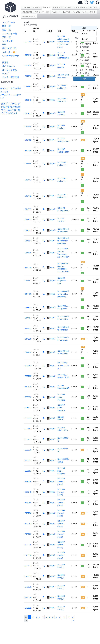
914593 (28, 209)
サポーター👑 (9, 52)
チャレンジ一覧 (29, 16)
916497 (28, 113)
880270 (28, 450)
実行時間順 (84, 47)
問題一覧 (6, 26)
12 (69, 617)
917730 (28, 76)
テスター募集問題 (11, 77)
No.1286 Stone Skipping (61, 471)
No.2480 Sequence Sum (62, 281)
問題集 (5, 62)
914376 (28, 339)
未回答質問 (27, 12)
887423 (28, 387)
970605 (28, 66)
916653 (28, 87)
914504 (28, 267)
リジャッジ (84, 66)
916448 (28, 164)
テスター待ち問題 (42, 12)
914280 (28, 352)
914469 (28, 307)
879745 (28, 492)
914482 (28, 281)
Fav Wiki (76, 12)
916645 (28, 100)
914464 (28, 318)
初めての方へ (9, 66)
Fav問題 (66, 12)
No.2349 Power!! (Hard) (61, 481)
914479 (28, 294)
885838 (28, 397)
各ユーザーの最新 (87, 70)
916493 (28, 127)
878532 (28, 608)
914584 (28, 241)
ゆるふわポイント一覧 (62, 7)
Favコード (56, 12)
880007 (28, 471)
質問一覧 (6, 37)
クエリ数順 (85, 61)
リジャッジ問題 (89, 12)
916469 (28, 140)
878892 (28, 576)
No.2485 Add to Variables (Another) (63, 241)
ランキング (8, 41)
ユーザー (26, 7)
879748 (28, 481)
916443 (28, 180)
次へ (73, 619)
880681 (28, 418)
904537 (28, 365)
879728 (28, 534)
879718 (28, 545)
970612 (28, 55)
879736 (28, 513)
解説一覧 (94, 7)
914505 (28, 253)
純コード (85, 55)
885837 (28, 408)
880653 (28, 429)
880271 (28, 439)
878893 (28, 566)
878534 (28, 597)
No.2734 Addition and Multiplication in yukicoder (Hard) (63, 42)
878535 (28, 587)
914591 (28, 220)
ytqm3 (51, 42)
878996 (28, 555)
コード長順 (84, 51)
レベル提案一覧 (81, 7)
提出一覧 (6, 30)
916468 (28, 150)
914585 (28, 230)
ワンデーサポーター (11, 57)
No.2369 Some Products (61, 397)
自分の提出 (84, 73)
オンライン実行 (10, 70)
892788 (28, 376)
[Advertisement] (11, 123)
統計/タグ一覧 (9, 48)
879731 (28, 524)
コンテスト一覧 (10, 33)
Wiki (4, 45)
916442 (28, 196)
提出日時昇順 (85, 44)
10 (60, 617)
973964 (28, 42)
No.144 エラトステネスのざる (63, 365)
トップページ (9, 22)
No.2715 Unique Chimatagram (63, 55)
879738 (28, 502)
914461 (28, 328)
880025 (28, 460)
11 (64, 617)
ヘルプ (5, 74)
